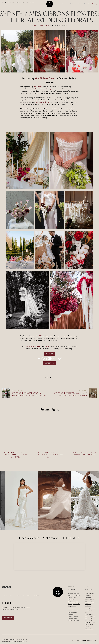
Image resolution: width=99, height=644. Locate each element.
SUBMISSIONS (8, 618)
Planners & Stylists (90, 616)
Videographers (89, 629)
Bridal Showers (89, 595)
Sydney (47, 26)
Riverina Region (72, 612)
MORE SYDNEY (50, 363)
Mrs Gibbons (38, 87)
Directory (35, 26)
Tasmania (76, 620)
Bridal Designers (89, 593)
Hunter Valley (76, 604)
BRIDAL (13, 3)
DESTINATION (30, 3)
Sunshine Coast (73, 618)
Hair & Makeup (89, 610)
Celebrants (88, 604)
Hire (86, 612)
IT (72, 4)
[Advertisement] (50, 125)
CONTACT (5, 639)
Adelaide (71, 593)
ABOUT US (24, 641)
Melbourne (71, 608)
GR (86, 4)
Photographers (89, 614)
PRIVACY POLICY (7, 641)
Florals (41, 26)
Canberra (77, 595)
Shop (93, 620)
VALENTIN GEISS (68, 538)
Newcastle (71, 610)
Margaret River (72, 606)
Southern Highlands (74, 616)
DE (79, 4)
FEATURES (5, 3)
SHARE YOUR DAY (14, 639)
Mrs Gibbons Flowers (46, 78)
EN (69, 4)
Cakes (92, 600)
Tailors (91, 625)
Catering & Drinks (90, 602)
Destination (71, 602)
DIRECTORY (20, 3)
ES (83, 4)
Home (63, 4)
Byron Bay (71, 595)
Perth (77, 610)
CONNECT (5, 5)
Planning (87, 618)
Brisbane (77, 593)
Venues (87, 627)
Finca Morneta (29, 538)
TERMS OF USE (16, 641)
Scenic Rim (71, 614)
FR (76, 4)
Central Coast (72, 598)
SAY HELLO (49, 354)
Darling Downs (72, 600)
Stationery (88, 622)
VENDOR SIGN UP (24, 639)
